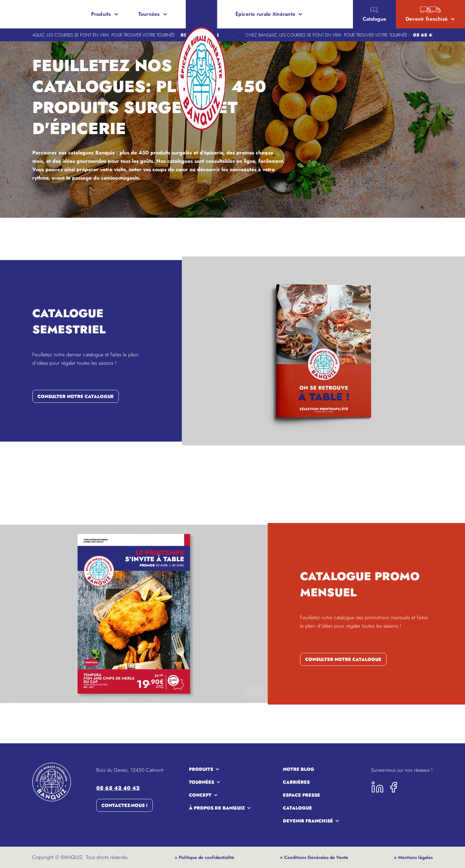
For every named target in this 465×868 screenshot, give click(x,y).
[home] (29, 14)
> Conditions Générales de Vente (314, 857)
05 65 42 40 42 (118, 788)
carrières (296, 782)
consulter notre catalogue (76, 396)
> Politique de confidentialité (204, 857)
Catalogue (297, 808)
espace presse (301, 795)
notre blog (299, 769)
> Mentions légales (413, 857)
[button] (105, 14)
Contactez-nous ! (124, 805)
